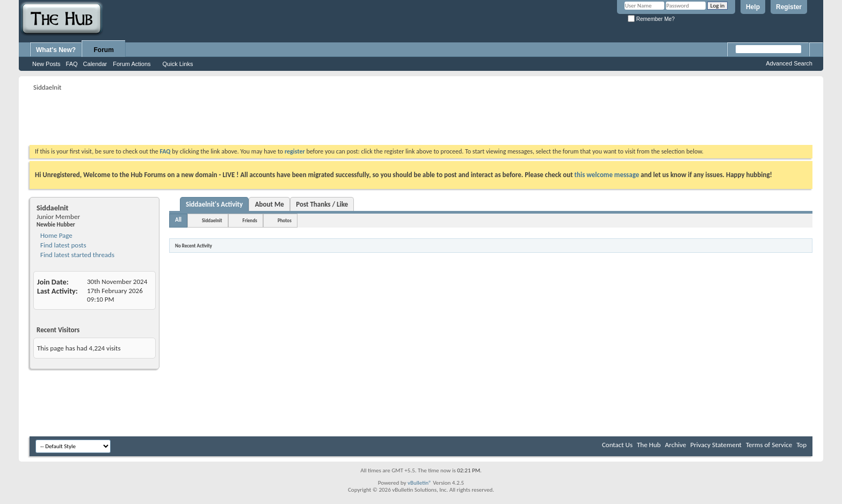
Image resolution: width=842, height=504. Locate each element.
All (178, 220)
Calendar (95, 64)
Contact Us (617, 445)
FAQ (72, 64)
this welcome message (607, 175)
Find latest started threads (77, 255)
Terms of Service (769, 445)
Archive (675, 445)
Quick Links (178, 64)
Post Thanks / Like (322, 204)
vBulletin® (420, 483)
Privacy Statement (716, 445)
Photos (285, 220)
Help (753, 7)
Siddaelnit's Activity (214, 204)
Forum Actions (132, 64)
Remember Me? (651, 19)
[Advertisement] (225, 118)
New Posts (46, 64)
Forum (104, 50)
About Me (270, 204)
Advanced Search (789, 63)
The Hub (649, 445)
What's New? (56, 50)
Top (801, 445)
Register (789, 7)
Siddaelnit (212, 220)
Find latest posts (63, 245)
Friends (250, 220)
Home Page (56, 235)
